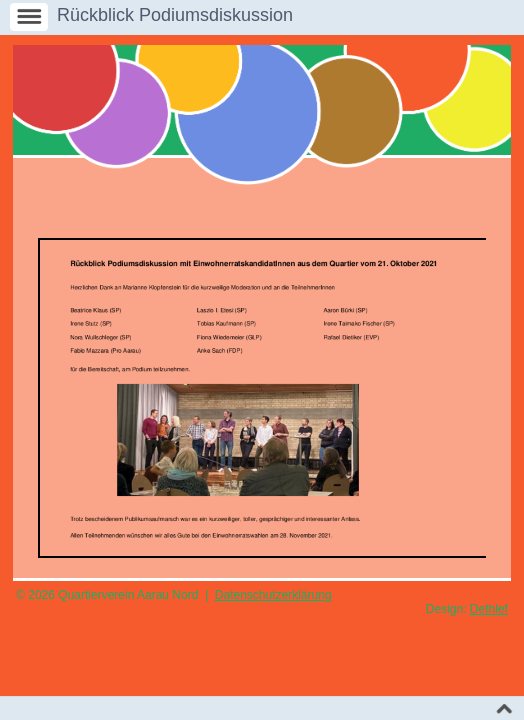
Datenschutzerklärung (273, 595)
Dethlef (489, 609)
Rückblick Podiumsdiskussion (175, 15)
